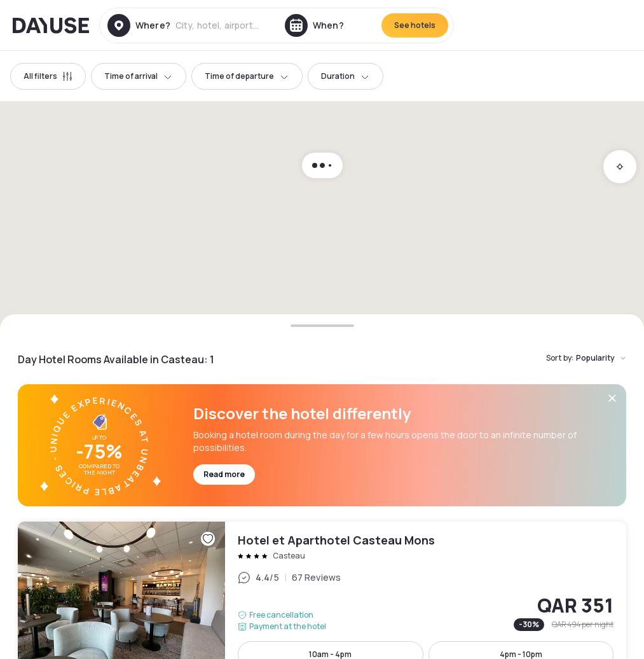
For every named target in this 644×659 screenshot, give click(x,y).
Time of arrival (139, 76)
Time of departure (247, 76)
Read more (224, 474)
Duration (346, 76)
